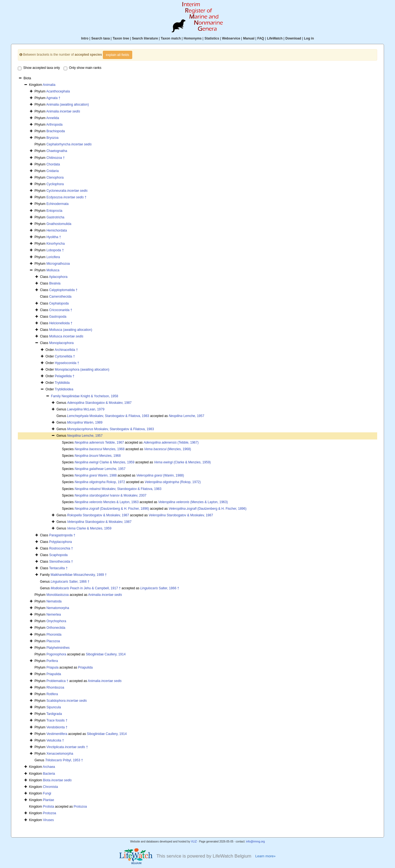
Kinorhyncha (56, 244)
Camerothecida (60, 297)
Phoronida (54, 635)
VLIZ (194, 842)
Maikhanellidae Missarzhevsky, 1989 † (79, 575)
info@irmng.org (256, 842)
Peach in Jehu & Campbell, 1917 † (86, 588)
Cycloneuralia (67, 191)
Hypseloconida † (67, 363)
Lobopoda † (55, 250)
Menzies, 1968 (100, 449)
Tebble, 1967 (99, 443)
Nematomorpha (58, 608)
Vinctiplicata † (67, 747)
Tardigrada (54, 714)
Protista (49, 807)
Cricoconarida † (61, 310)
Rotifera (52, 694)
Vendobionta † (57, 727)
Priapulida (85, 667)
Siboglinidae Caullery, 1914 (106, 654)
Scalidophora (67, 701)
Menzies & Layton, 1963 (107, 502)
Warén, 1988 (96, 475)
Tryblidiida (62, 383)
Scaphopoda (58, 555)
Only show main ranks (83, 68)
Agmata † (53, 98)
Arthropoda (54, 125)
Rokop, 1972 (100, 482)
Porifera (52, 661)
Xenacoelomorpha (60, 754)
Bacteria (49, 774)
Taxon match (171, 38)
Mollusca (53, 270)
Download (293, 38)
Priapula (52, 667)
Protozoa (80, 807)
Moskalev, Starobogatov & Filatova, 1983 (108, 416)
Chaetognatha (57, 151)
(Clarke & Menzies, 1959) (182, 462)
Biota (57, 780)
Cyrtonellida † (65, 356)
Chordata (53, 164)
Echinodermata (57, 204)
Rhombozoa (55, 687)
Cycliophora (55, 184)
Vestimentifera (57, 734)
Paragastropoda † (62, 535)
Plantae (49, 800)
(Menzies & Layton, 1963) (193, 502)
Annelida (53, 118)
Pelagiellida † (65, 376)
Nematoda (54, 601)
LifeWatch (275, 38)
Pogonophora (56, 654)
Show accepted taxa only (39, 68)
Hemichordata (57, 230)
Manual (249, 38)
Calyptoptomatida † (63, 290)
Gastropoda (58, 317)
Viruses (49, 820)
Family (56, 396)
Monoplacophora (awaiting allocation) (82, 370)
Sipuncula (54, 707)
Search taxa (101, 38)
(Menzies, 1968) (167, 449)
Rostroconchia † (61, 548)
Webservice (231, 38)
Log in (309, 38)
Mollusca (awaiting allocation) (71, 330)
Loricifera (53, 257)
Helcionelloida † (61, 323)
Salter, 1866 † (70, 582)
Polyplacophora (60, 542)
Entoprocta (54, 211)
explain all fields (118, 55)
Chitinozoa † (56, 158)
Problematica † (57, 681)
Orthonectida (56, 628)
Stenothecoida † (61, 562)
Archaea (49, 767)
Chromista (51, 787)
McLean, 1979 (86, 409)
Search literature (145, 38)
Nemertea (54, 615)
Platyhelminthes (58, 648)
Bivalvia (55, 283)
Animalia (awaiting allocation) (67, 105)
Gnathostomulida (59, 224)
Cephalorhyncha (69, 144)
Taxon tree (121, 38)
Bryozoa (52, 138)
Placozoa (53, 641)
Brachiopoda (56, 131)
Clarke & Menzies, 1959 (105, 462)
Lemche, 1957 (186, 416)
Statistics (212, 38)
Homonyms (193, 38)
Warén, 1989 (85, 422)
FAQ (261, 38)
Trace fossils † (57, 720)
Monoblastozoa (57, 595)
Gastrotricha (55, 217)
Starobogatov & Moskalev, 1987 (99, 403)
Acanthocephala (58, 91)
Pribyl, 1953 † (64, 760)
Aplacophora (58, 277)
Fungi (47, 793)
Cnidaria (53, 171)
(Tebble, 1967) (171, 443)
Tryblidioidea (64, 389)
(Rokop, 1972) (173, 482)
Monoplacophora (61, 343)
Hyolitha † (54, 237)
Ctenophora (55, 177)
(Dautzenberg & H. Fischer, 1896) (112, 509)
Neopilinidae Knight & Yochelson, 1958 (90, 396)
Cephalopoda (59, 303)
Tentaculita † (58, 568)
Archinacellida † (66, 350)
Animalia (49, 85)
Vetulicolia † (55, 740)
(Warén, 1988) (160, 475)
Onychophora (56, 621)
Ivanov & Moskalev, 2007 (111, 495)
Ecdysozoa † (66, 197)
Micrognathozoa (58, 264)
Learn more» (265, 856)
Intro (85, 38)
